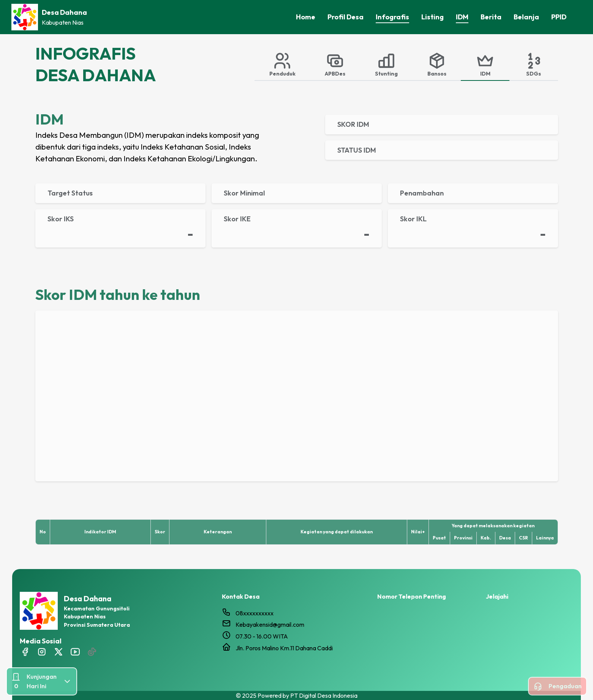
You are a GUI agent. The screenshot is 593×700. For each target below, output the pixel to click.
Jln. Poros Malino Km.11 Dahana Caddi (284, 648)
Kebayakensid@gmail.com (270, 624)
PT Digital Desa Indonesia (324, 695)
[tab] (282, 64)
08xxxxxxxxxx (255, 613)
